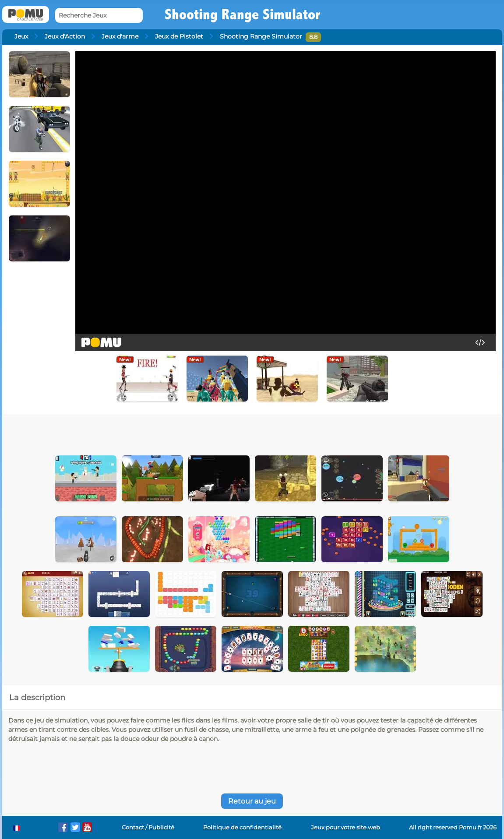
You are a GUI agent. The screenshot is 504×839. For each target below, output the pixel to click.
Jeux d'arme (120, 36)
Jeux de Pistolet (179, 36)
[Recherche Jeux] (99, 16)
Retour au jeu (252, 801)
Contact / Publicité (148, 827)
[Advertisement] (213, 432)
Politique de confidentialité (242, 827)
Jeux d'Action (65, 36)
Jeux (21, 36)
